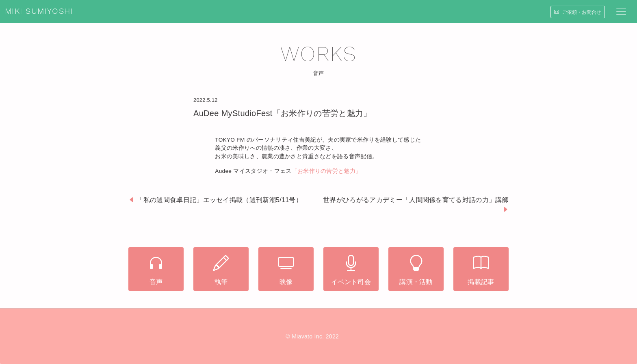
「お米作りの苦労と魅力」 (327, 171)
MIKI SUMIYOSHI (39, 11)
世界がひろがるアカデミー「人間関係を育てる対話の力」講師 (416, 200)
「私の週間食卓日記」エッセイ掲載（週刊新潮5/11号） (219, 200)
